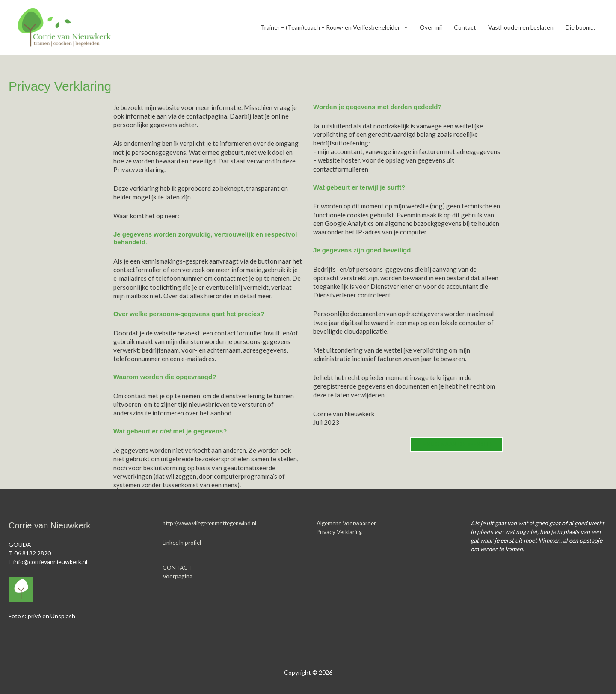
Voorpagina (178, 576)
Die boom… (580, 27)
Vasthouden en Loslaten (521, 27)
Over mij (431, 27)
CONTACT (178, 568)
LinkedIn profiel (183, 542)
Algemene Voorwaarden (349, 523)
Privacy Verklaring (340, 532)
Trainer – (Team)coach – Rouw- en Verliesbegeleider (330, 27)
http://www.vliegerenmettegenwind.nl (214, 523)
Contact (465, 27)
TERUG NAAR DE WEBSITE (455, 445)
